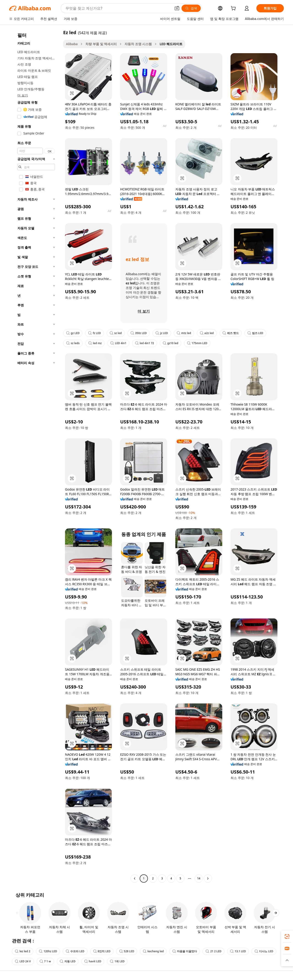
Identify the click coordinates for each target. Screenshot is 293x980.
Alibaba (72, 44)
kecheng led (153, 951)
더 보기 (23, 95)
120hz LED (48, 951)
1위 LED (117, 961)
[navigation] (35, 456)
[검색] (191, 8)
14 (199, 878)
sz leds (73, 343)
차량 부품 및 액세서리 (101, 44)
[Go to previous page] (135, 878)
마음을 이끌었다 (185, 951)
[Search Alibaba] (118, 8)
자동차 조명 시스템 (138, 44)
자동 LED (68, 961)
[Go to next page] (208, 878)
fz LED (94, 333)
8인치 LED (102, 951)
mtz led (184, 333)
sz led (116, 333)
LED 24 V (23, 961)
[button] (177, 8)
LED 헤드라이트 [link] (171, 44)
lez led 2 (23, 951)
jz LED (162, 333)
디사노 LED (264, 951)
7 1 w (45, 961)
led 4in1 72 (145, 343)
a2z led (207, 333)
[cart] (234, 9)
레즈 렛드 (231, 333)
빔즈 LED (255, 333)
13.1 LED (238, 951)
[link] (287, 936)
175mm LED (197, 343)
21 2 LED (213, 951)
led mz (95, 343)
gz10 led (171, 343)
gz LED (73, 333)
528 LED (127, 951)
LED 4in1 (118, 343)
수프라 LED (75, 951)
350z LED (139, 333)
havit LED (93, 961)
